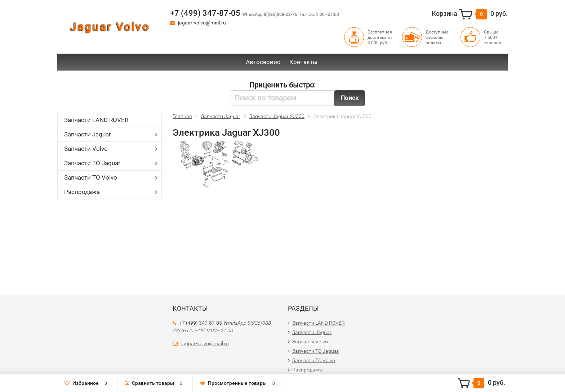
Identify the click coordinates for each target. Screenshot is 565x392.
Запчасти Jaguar (88, 134)
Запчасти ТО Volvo (91, 177)
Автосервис (263, 62)
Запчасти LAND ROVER (96, 120)
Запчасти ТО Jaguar (92, 163)
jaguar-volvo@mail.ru (202, 23)
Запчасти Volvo (86, 149)
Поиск (350, 98)
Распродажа (82, 192)
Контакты (303, 62)
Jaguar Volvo (110, 27)
